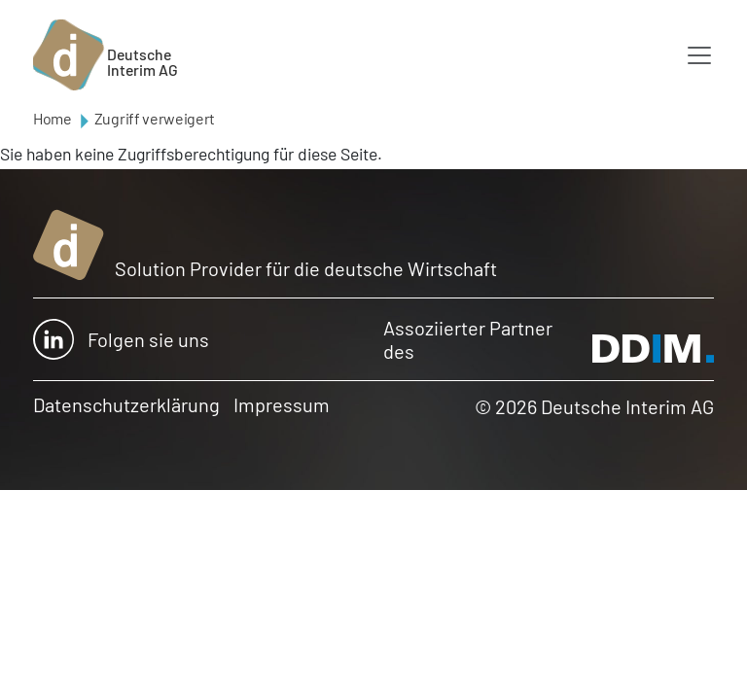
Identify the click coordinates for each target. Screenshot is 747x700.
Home (53, 118)
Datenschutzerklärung (126, 404)
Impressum (282, 404)
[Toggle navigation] (699, 55)
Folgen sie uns (121, 339)
